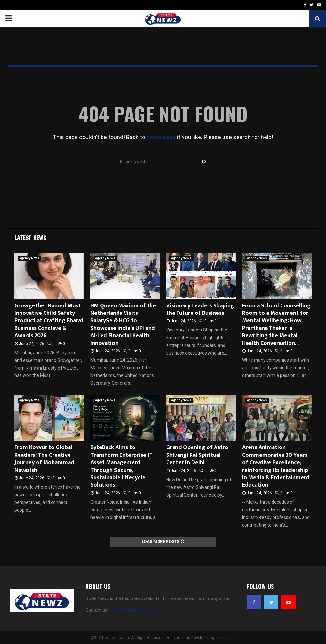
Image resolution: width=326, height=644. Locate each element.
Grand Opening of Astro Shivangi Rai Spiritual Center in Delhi (197, 455)
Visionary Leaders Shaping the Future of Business (200, 309)
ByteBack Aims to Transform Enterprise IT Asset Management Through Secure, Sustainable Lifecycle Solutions (122, 466)
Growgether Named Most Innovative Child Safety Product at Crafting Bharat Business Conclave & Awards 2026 (49, 321)
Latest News (30, 238)
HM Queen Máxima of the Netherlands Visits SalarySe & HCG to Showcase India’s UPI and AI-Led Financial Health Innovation (123, 325)
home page (161, 137)
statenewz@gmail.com (133, 610)
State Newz (226, 638)
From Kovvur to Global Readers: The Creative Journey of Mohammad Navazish (44, 459)
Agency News (29, 258)
